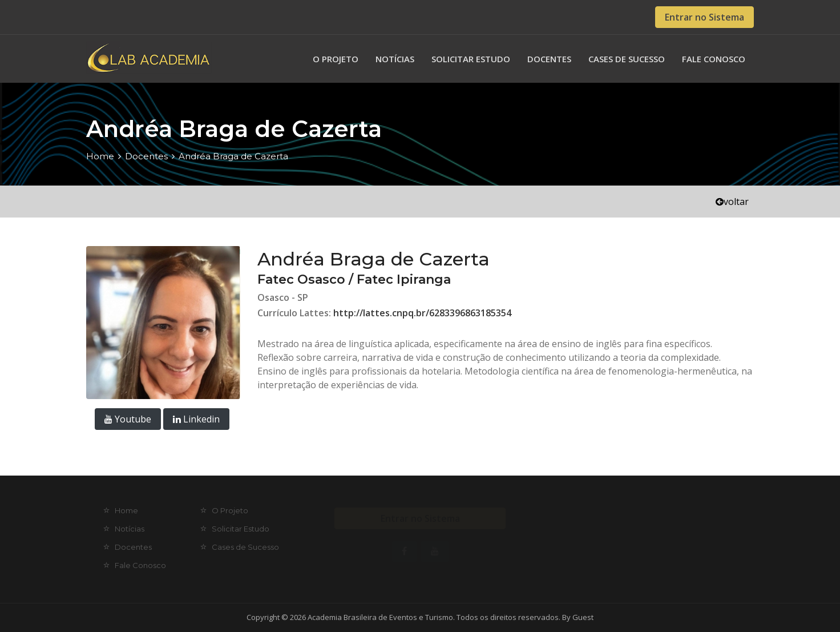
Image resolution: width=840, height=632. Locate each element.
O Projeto (336, 59)
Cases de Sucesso (627, 59)
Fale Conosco (714, 59)
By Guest (578, 617)
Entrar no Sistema (704, 17)
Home (100, 156)
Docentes (549, 59)
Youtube (128, 419)
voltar (732, 202)
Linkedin (196, 419)
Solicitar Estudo (471, 59)
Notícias (395, 59)
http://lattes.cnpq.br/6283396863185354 (422, 313)
